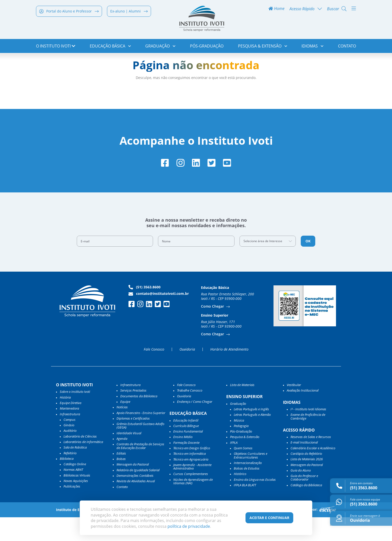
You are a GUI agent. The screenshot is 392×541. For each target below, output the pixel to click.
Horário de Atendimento (229, 373)
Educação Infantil (186, 444)
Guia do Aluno (301, 494)
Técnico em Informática (189, 477)
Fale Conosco (154, 373)
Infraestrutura (130, 409)
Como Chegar (213, 330)
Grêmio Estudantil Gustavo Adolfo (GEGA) (140, 449)
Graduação (160, 47)
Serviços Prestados (133, 414)
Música (239, 444)
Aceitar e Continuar (269, 518)
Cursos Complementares (191, 498)
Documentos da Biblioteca (139, 420)
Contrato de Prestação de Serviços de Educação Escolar (140, 470)
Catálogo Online (75, 488)
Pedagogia (241, 450)
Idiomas (312, 47)
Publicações (72, 510)
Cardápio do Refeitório (306, 477)
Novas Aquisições (76, 505)
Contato (347, 47)
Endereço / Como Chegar (195, 425)
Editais (121, 477)
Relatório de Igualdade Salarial (138, 494)
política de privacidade (189, 526)
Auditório (70, 454)
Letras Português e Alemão (252, 438)
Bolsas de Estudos (247, 492)
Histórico (240, 498)
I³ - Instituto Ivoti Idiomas (308, 433)
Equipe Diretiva (70, 427)
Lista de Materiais (242, 409)
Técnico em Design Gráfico (192, 472)
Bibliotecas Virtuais (77, 499)
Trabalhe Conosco (190, 414)
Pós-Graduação (207, 47)
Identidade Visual (129, 457)
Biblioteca (67, 482)
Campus (69, 443)
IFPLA (234, 466)
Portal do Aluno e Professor (69, 13)
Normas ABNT (73, 493)
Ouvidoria (187, 373)
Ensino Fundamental (188, 455)
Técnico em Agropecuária (191, 483)
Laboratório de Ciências (80, 460)
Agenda (122, 462)
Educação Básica (110, 47)
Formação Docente (186, 466)
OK (308, 265)
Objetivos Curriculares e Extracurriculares (250, 479)
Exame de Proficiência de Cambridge (308, 440)
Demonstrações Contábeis (135, 499)
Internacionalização (248, 487)
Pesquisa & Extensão (263, 47)
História (65, 421)
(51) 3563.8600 (144, 311)
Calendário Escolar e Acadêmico (313, 472)
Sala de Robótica (75, 471)
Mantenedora (69, 432)
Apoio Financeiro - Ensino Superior (141, 436)
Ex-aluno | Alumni (129, 13)
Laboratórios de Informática (83, 466)
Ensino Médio (183, 461)
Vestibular (294, 409)
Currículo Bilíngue (186, 450)
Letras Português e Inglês (251, 433)
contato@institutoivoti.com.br (159, 317)
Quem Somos (243, 472)
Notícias (122, 431)
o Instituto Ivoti (56, 47)
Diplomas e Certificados (133, 442)
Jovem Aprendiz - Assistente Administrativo (192, 490)
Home (276, 10)
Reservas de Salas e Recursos (311, 461)
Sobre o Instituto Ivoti (75, 415)
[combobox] (268, 265)
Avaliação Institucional (303, 414)
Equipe (125, 425)
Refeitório (70, 477)
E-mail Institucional (304, 466)
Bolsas (121, 483)
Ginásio (69, 449)
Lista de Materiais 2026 (307, 483)
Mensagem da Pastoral (133, 488)
